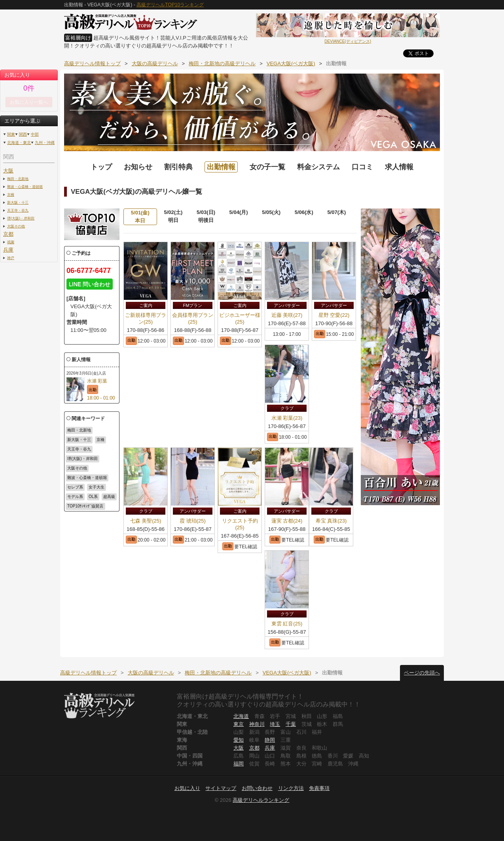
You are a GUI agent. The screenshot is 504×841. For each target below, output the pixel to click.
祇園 (11, 242)
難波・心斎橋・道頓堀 (25, 187)
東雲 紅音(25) (287, 624)
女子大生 (97, 487)
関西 (23, 134)
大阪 (8, 171)
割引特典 (178, 167)
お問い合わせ (257, 788)
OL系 (93, 497)
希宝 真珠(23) (331, 521)
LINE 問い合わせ (90, 284)
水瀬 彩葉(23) (287, 418)
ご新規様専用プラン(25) (146, 318)
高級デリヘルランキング (261, 800)
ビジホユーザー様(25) (240, 318)
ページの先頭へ (422, 673)
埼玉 (275, 724)
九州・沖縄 (45, 143)
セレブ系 (75, 487)
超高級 (109, 497)
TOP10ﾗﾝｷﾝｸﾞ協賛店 (85, 506)
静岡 (270, 740)
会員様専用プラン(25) (193, 318)
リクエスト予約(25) (240, 524)
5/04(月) (239, 212)
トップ (101, 167)
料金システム (318, 167)
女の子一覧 (267, 167)
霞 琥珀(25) (193, 521)
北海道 (241, 716)
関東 (11, 134)
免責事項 (319, 788)
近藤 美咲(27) (287, 315)
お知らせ (138, 167)
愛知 (239, 740)
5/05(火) (271, 212)
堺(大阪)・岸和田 (21, 218)
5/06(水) (304, 212)
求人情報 (399, 167)
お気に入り (187, 788)
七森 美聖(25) (146, 521)
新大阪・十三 (18, 202)
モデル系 (75, 497)
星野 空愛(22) (334, 315)
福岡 (239, 764)
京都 (8, 234)
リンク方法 (291, 788)
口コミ (362, 167)
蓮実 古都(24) (287, 521)
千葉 (291, 724)
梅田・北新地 (18, 179)
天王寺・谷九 (18, 210)
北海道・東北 (19, 143)
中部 (35, 134)
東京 (239, 724)
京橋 (11, 194)
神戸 (11, 258)
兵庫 (8, 250)
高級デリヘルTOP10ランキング (170, 5)
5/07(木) (336, 212)
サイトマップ (221, 788)
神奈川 (257, 724)
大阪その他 (16, 226)
